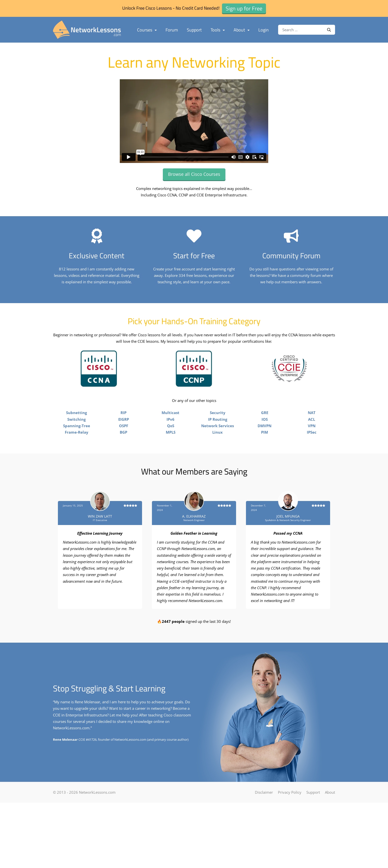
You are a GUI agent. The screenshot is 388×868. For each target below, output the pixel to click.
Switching (76, 474)
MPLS (171, 487)
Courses (147, 30)
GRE (265, 467)
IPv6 (170, 474)
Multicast (170, 467)
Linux (218, 487)
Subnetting (76, 467)
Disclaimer (264, 847)
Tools (218, 30)
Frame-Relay (77, 487)
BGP (123, 487)
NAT (312, 467)
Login (264, 30)
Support (194, 30)
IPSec (312, 487)
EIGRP (124, 474)
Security (218, 467)
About (242, 30)
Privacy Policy (290, 847)
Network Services (218, 480)
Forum (172, 30)
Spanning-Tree (77, 480)
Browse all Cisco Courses (194, 174)
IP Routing (218, 474)
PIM (265, 487)
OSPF (124, 480)
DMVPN (265, 480)
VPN (312, 480)
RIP (123, 467)
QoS (171, 480)
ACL (312, 474)
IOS (265, 474)
